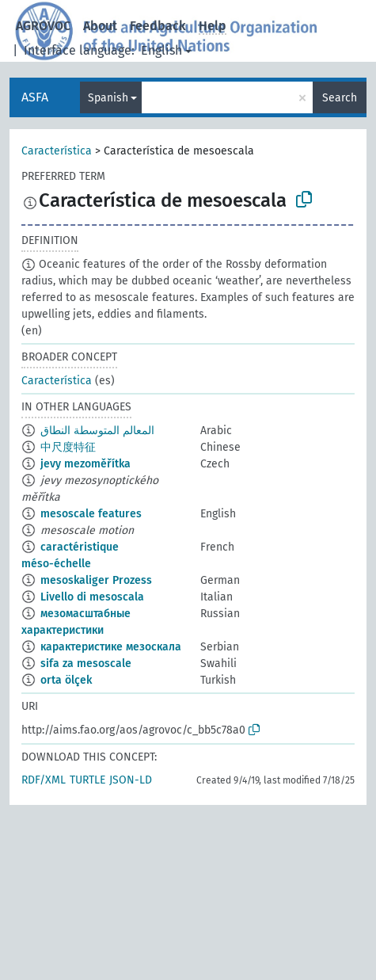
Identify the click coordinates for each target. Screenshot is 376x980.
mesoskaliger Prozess (96, 580)
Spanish (108, 98)
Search (340, 98)
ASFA (35, 97)
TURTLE (87, 780)
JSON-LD (131, 780)
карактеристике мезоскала (111, 647)
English (161, 50)
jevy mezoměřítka (85, 464)
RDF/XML (44, 780)
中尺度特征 (68, 447)
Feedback (158, 26)
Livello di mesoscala (92, 597)
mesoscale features (91, 514)
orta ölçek (66, 680)
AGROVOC (43, 26)
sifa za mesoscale (86, 664)
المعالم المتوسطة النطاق (97, 431)
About (100, 26)
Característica (57, 151)
